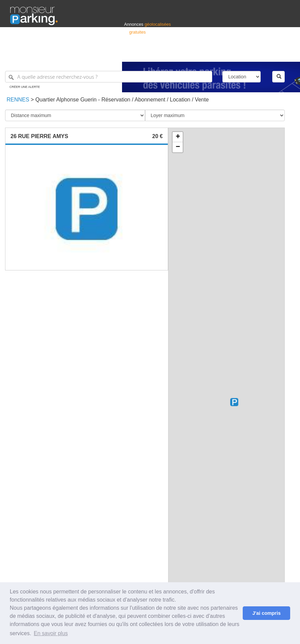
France (246, 53)
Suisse (283, 53)
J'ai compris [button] (266, 613)
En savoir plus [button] (51, 633)
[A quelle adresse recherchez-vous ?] (109, 77)
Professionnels (178, 53)
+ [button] (178, 137)
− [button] (178, 147)
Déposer (227, 53)
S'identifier (206, 53)
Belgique (265, 53)
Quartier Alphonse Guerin (66, 100)
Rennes (17, 100)
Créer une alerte (25, 87)
